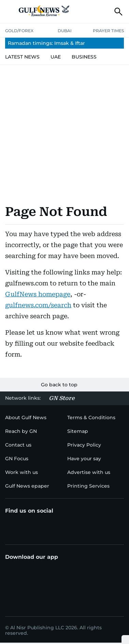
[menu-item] (64, 43)
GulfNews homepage (38, 294)
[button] (11, 12)
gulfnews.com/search (38, 305)
